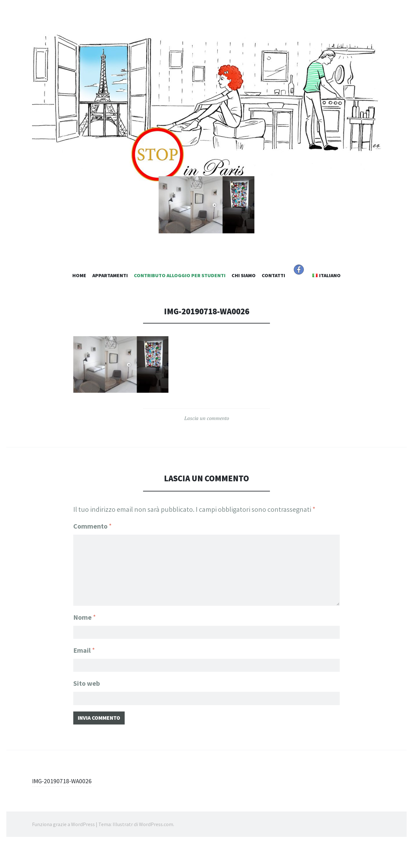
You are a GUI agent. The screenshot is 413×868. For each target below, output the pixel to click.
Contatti (273, 297)
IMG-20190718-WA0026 (65, 805)
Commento (92, 548)
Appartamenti (110, 297)
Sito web (87, 705)
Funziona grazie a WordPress (63, 849)
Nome (85, 636)
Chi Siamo (244, 297)
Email (84, 671)
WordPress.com (156, 849)
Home (79, 297)
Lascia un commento (207, 440)
